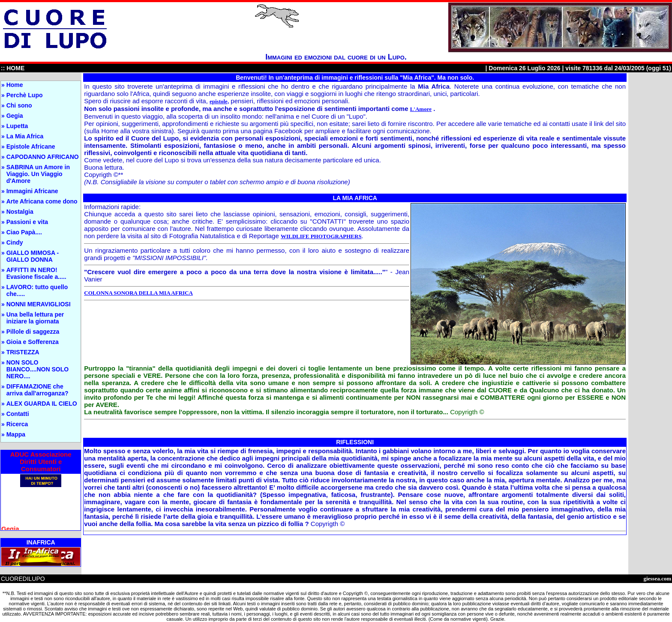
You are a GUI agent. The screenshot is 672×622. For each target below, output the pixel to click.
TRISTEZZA (23, 352)
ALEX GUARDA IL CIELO (42, 404)
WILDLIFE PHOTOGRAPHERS (321, 236)
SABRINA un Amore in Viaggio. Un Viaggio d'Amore (38, 174)
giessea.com (657, 579)
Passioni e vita (27, 222)
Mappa (16, 434)
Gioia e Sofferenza (33, 342)
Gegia (15, 116)
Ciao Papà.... (24, 232)
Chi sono (19, 105)
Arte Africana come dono (42, 201)
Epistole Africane (31, 147)
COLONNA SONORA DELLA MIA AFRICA (138, 293)
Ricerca (17, 424)
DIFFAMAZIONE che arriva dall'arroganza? (37, 390)
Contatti (18, 414)
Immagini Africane (32, 191)
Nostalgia (20, 212)
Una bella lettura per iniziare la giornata (35, 318)
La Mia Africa (25, 136)
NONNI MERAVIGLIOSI (39, 304)
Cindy (15, 242)
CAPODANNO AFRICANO (43, 157)
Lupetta (17, 126)
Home (15, 85)
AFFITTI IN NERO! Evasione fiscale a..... (36, 273)
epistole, (219, 101)
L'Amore (421, 109)
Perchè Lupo (25, 95)
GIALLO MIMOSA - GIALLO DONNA (33, 256)
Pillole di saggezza (33, 332)
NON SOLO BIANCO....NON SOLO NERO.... (37, 369)
